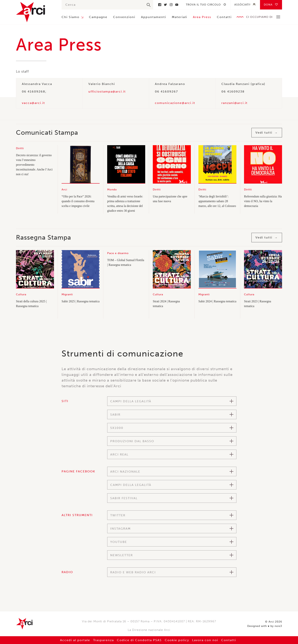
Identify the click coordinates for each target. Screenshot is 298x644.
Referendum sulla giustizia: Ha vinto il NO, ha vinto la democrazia (263, 201)
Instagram (171, 5)
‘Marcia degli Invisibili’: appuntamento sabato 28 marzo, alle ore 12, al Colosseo (217, 201)
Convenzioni (124, 17)
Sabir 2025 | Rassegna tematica (81, 301)
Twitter (165, 5)
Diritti (20, 148)
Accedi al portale (75, 640)
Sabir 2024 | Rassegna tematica (217, 301)
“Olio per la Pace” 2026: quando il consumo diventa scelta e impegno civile (78, 201)
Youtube (177, 5)
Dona (268, 5)
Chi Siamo (71, 17)
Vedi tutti (264, 133)
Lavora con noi (205, 640)
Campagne (98, 17)
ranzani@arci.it (235, 103)
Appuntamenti (154, 17)
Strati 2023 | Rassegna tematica (258, 304)
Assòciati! (242, 5)
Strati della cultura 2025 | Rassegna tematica (31, 304)
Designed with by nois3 (265, 626)
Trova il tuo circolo (203, 5)
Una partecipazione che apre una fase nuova (170, 199)
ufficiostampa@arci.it (107, 91)
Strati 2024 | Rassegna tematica (166, 304)
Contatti (224, 17)
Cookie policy (177, 640)
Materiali (180, 17)
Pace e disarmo (118, 253)
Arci (35, 12)
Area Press (202, 17)
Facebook (160, 5)
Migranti (67, 294)
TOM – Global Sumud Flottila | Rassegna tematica (126, 262)
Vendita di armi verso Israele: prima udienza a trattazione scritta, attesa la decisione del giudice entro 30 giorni (125, 204)
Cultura (21, 294)
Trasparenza (103, 640)
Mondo (112, 190)
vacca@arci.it (33, 103)
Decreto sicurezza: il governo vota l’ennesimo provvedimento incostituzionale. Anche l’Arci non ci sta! (34, 165)
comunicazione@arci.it (175, 103)
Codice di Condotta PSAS (139, 640)
